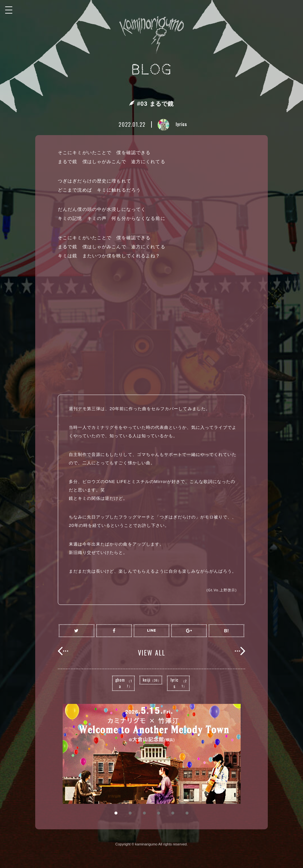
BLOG (152, 70)
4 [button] (159, 813)
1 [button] (116, 813)
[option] (151, 754)
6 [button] (187, 813)
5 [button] (173, 813)
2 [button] (130, 813)
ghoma (125, 683)
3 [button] (144, 813)
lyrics (180, 683)
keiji (152, 680)
